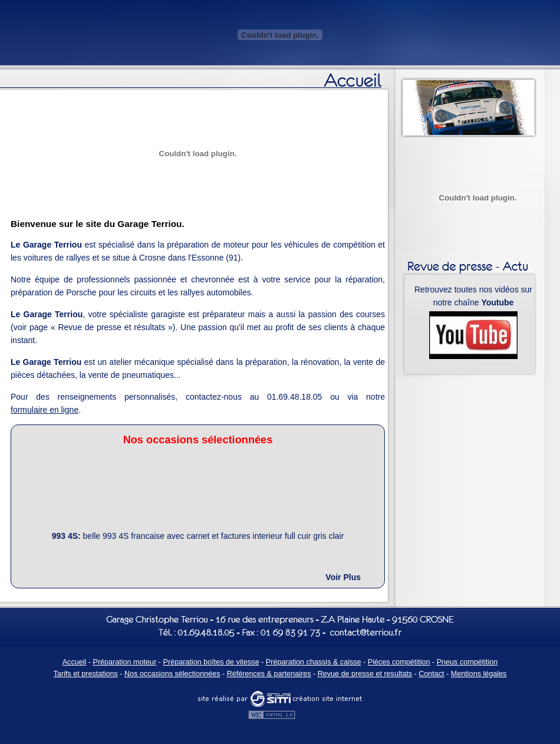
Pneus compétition (467, 662)
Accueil (75, 662)
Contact (431, 674)
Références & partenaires (269, 674)
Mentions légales (479, 674)
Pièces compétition (399, 662)
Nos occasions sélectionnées (172, 674)
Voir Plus (343, 577)
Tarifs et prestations (86, 674)
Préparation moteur (125, 662)
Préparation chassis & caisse (314, 662)
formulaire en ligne (45, 410)
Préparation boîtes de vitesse (211, 662)
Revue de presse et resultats (365, 674)
